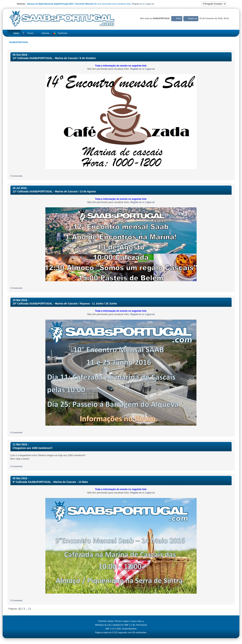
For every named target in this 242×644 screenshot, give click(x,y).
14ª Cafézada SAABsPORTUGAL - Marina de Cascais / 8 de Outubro (54, 58)
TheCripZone (142, 625)
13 (29, 609)
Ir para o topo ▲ (137, 621)
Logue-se (150, 4)
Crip (109, 625)
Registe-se (137, 4)
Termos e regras (122, 621)
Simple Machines (129, 629)
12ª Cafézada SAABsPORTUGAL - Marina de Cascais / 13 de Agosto (54, 192)
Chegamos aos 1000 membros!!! (33, 448)
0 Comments (16, 176)
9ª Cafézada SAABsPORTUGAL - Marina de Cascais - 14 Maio (50, 482)
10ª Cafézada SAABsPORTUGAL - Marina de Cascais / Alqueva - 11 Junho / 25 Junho (65, 304)
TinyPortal (102, 621)
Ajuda (111, 621)
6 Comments (16, 466)
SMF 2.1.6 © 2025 (113, 629)
